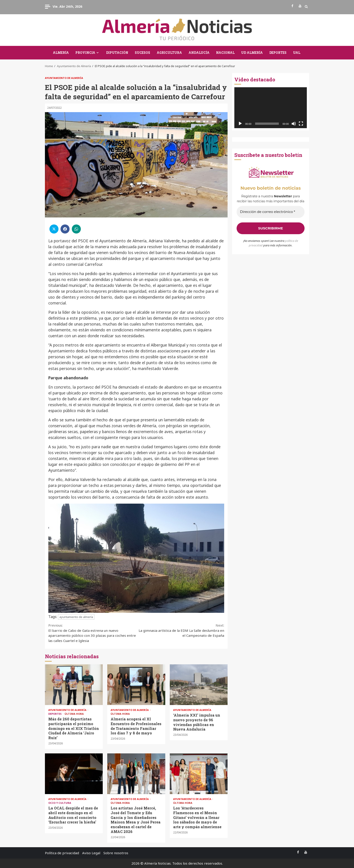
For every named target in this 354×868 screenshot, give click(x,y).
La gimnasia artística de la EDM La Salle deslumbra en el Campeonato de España (180, 630)
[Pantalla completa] (301, 124)
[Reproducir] (240, 124)
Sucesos (142, 53)
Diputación (117, 53)
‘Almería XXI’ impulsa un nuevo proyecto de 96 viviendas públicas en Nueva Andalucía (199, 685)
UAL (297, 53)
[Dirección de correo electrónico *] (271, 212)
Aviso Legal (91, 853)
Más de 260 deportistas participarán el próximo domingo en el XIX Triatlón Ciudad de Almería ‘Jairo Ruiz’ (74, 685)
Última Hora (74, 714)
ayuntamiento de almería (76, 617)
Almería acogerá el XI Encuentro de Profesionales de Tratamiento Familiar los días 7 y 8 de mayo (136, 685)
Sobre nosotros (116, 853)
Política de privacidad (62, 853)
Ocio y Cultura (60, 803)
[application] (271, 108)
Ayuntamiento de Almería (64, 78)
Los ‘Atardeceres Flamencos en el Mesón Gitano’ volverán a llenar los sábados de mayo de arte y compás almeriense (199, 774)
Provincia (85, 53)
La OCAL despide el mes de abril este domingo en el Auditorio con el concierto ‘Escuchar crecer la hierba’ (74, 774)
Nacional (225, 53)
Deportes (278, 53)
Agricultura (169, 53)
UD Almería (252, 53)
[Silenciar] (294, 124)
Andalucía (199, 53)
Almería (61, 53)
